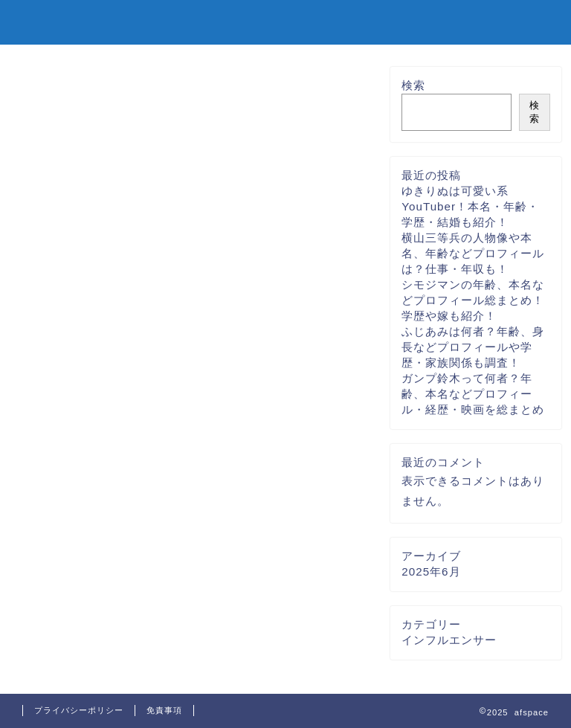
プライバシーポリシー (79, 710)
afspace (53, 21)
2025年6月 (431, 571)
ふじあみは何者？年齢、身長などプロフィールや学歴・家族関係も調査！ (473, 347)
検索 (413, 85)
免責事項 (164, 710)
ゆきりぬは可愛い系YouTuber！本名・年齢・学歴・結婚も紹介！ (470, 206)
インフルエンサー (449, 640)
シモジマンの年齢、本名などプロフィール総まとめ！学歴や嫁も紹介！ (473, 300)
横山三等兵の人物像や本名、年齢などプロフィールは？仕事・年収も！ (473, 253)
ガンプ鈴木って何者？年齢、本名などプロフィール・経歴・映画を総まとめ (473, 394)
